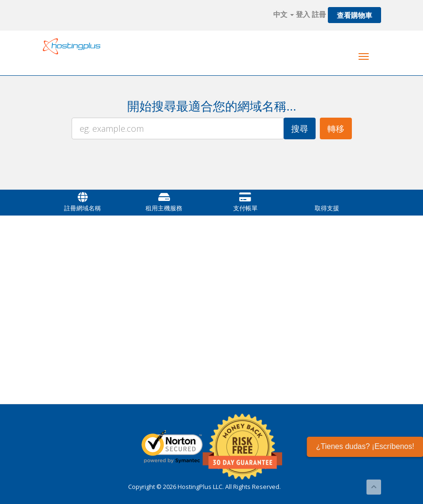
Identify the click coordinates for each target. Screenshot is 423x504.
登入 (303, 14)
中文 (284, 14)
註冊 (319, 14)
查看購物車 (354, 15)
